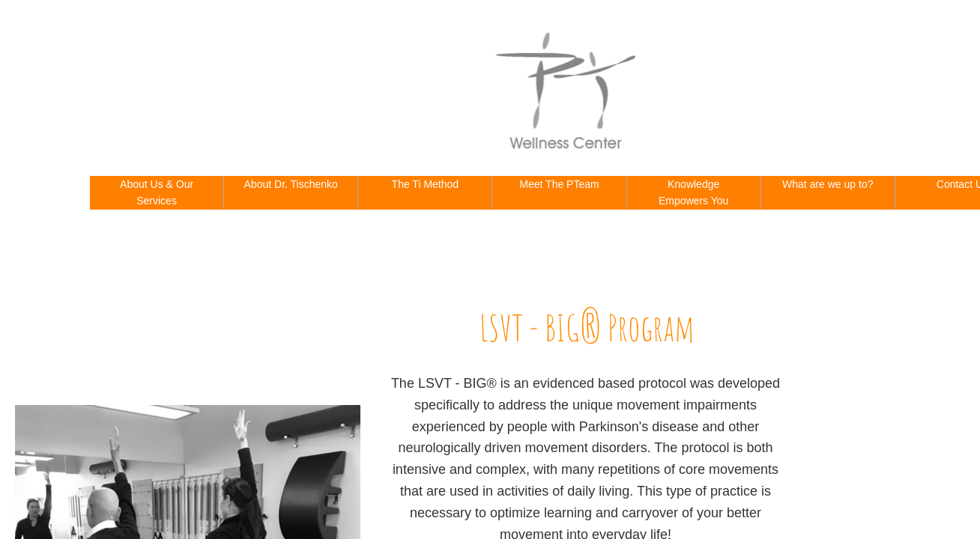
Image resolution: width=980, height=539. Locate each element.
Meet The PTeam (559, 184)
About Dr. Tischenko (291, 184)
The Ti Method (426, 184)
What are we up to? (828, 184)
